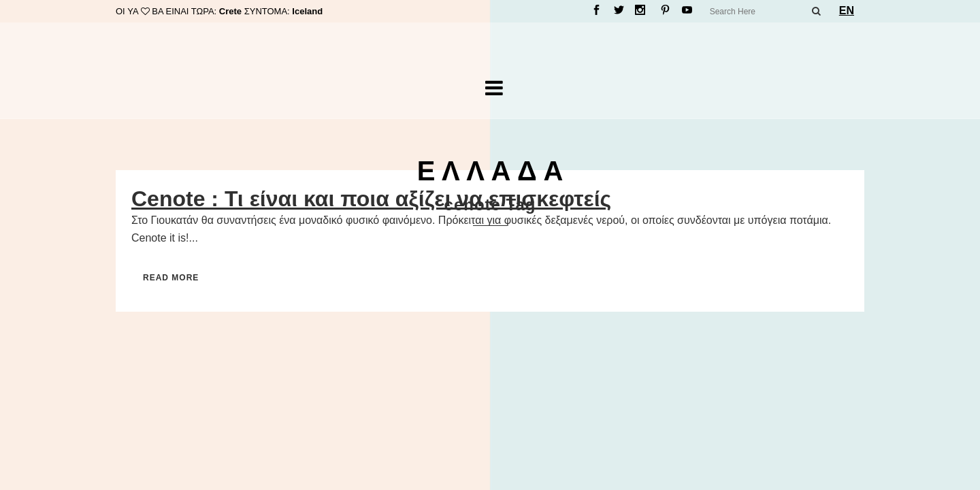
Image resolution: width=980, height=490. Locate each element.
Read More (171, 278)
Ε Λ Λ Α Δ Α (490, 171)
